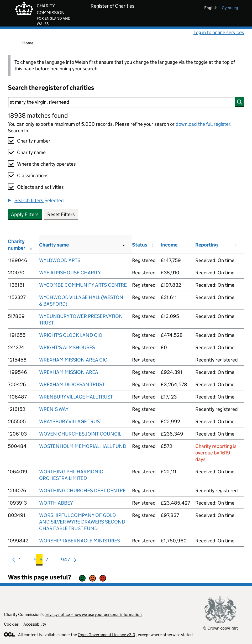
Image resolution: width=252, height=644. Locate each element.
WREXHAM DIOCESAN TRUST (72, 384)
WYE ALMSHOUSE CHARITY (70, 273)
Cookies (11, 624)
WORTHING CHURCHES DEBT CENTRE (82, 491)
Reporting (207, 245)
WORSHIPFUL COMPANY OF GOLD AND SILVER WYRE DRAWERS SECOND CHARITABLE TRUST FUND (82, 522)
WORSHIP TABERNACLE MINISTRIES (80, 541)
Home (28, 43)
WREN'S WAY (54, 409)
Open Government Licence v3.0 (106, 635)
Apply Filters (25, 214)
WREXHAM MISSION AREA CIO (73, 360)
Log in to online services (219, 32)
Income (169, 245)
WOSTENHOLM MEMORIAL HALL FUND (83, 446)
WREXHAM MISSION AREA (69, 372)
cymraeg (230, 8)
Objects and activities (40, 187)
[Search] (126, 102)
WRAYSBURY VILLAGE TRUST (71, 422)
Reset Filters (61, 214)
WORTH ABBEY (56, 503)
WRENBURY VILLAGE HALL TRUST (76, 397)
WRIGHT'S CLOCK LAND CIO (71, 335)
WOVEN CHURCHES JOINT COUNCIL (80, 434)
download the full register (203, 124)
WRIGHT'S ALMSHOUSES (67, 347)
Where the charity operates (46, 164)
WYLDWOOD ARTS (60, 260)
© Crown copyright (220, 628)
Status (140, 245)
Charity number (34, 141)
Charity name (31, 152)
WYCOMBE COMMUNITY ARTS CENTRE (83, 285)
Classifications (33, 176)
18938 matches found (38, 115)
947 (65, 561)
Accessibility (35, 624)
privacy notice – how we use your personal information (93, 614)
